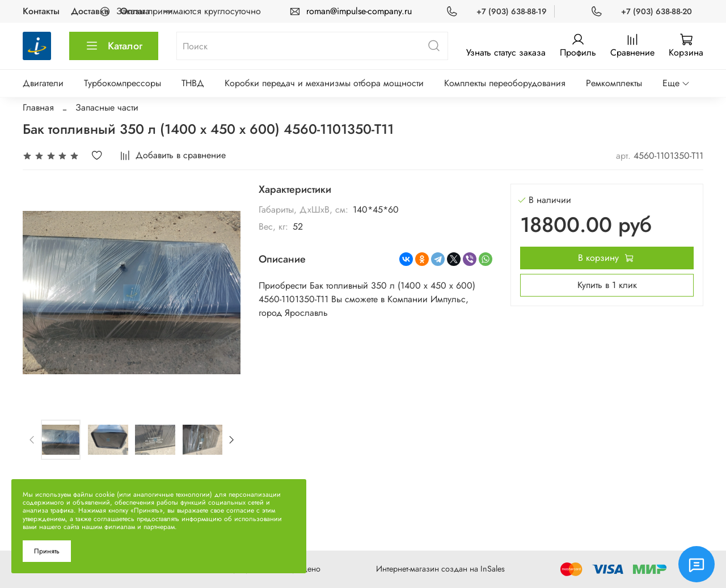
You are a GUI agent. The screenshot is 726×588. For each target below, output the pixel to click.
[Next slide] (231, 439)
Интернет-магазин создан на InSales (440, 569)
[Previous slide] (32, 439)
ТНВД (193, 83)
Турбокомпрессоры (123, 83)
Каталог (114, 46)
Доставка (90, 11)
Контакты (41, 11)
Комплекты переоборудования (505, 83)
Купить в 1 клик (607, 285)
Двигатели (43, 83)
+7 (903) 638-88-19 (512, 11)
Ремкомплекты (614, 83)
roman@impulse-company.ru (359, 11)
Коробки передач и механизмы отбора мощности (324, 83)
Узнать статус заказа (506, 52)
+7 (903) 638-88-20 (657, 11)
